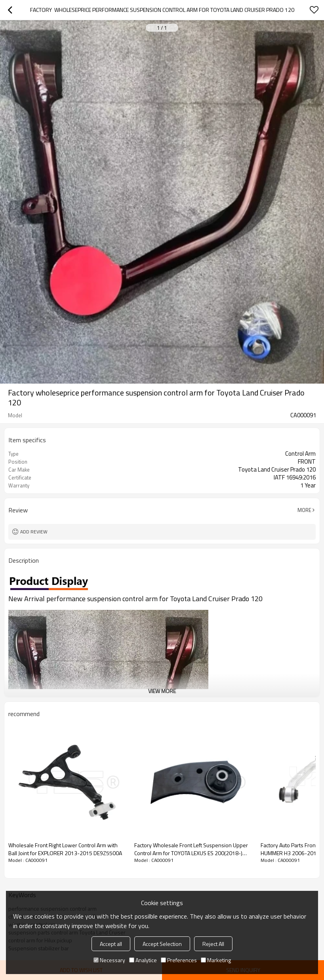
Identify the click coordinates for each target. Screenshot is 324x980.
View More (162, 691)
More (304, 510)
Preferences (179, 960)
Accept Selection (162, 944)
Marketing (216, 960)
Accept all (111, 944)
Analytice (143, 960)
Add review (34, 532)
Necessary (109, 960)
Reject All (213, 944)
